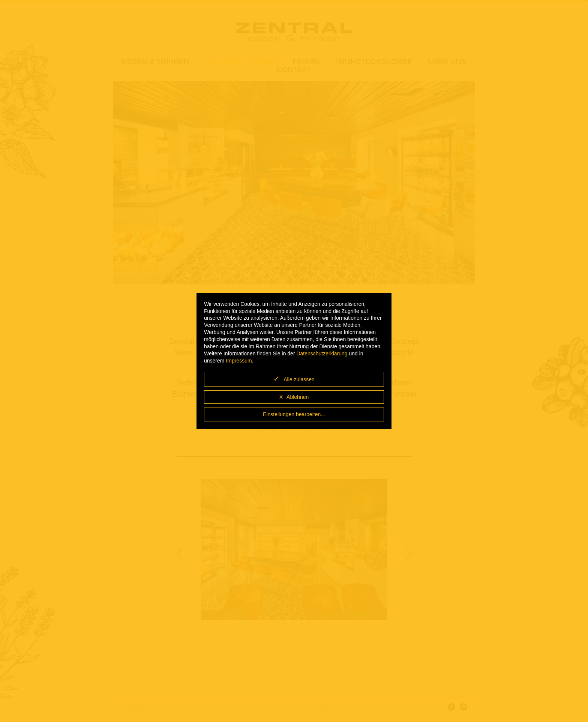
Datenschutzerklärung (322, 353)
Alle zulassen (299, 379)
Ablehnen (298, 397)
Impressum (239, 361)
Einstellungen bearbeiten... (294, 414)
